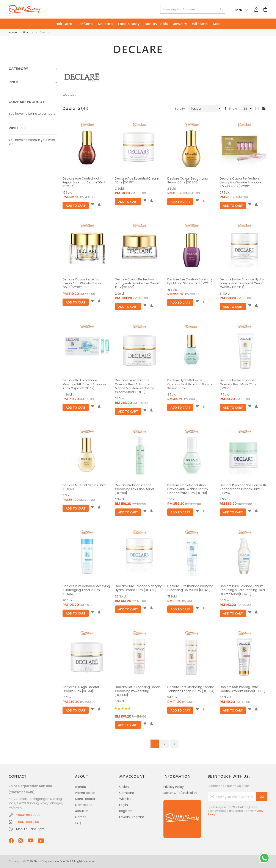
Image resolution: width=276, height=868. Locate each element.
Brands (28, 32)
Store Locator (85, 799)
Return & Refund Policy (180, 793)
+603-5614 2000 (28, 815)
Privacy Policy (174, 787)
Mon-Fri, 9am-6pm (30, 829)
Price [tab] (14, 82)
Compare (127, 793)
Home (13, 32)
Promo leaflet (85, 793)
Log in (124, 805)
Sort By (180, 109)
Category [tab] (18, 69)
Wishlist (125, 799)
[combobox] (193, 9)
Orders (124, 787)
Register (125, 811)
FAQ (78, 823)
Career (80, 817)
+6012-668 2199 (28, 822)
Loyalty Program (132, 817)
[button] (92, 204)
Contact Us (84, 805)
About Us (82, 811)
